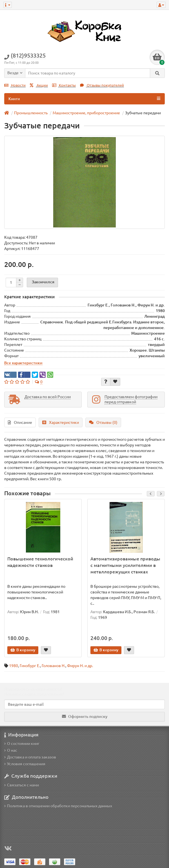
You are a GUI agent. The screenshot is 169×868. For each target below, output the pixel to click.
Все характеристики (23, 363)
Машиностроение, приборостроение (86, 113)
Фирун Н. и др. (80, 666)
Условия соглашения (25, 764)
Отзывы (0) (103, 422)
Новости (15, 85)
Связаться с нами (22, 785)
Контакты (64, 85)
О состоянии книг (22, 744)
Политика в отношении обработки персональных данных (58, 806)
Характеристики (61, 422)
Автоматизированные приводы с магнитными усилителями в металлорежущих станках (125, 565)
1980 (14, 666)
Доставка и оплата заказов (30, 757)
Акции (39, 85)
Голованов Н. (54, 666)
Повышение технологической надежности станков (40, 562)
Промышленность (31, 113)
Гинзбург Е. (30, 666)
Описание (20, 422)
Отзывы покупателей (102, 85)
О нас (11, 750)
